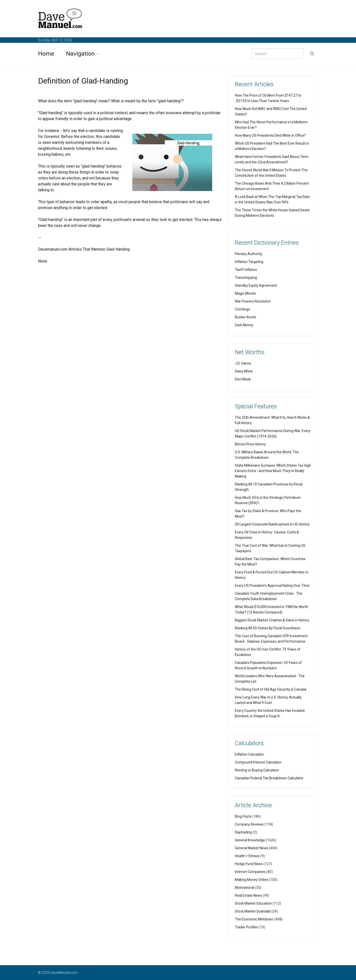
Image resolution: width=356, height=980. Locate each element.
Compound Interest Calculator (258, 762)
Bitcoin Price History (250, 444)
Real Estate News (248, 895)
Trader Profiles (246, 927)
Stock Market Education (253, 903)
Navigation (80, 54)
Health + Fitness (247, 856)
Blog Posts (243, 816)
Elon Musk (243, 379)
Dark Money (244, 325)
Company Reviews (249, 824)
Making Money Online (252, 880)
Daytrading (243, 832)
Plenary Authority (248, 254)
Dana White (244, 371)
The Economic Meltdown (254, 919)
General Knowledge (250, 840)
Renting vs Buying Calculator (257, 770)
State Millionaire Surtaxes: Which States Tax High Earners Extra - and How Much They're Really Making (273, 471)
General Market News (252, 848)
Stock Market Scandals (253, 911)
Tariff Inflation (246, 270)
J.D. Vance (243, 363)
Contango (243, 309)
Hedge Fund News (249, 864)
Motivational (245, 888)
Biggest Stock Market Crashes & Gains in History (272, 620)
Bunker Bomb (245, 317)
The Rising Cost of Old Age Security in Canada (271, 689)
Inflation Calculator (249, 754)
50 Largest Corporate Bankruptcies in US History (272, 524)
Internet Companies (250, 872)
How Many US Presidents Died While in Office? (270, 135)
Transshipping (246, 278)
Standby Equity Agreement (256, 285)
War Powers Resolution (253, 301)
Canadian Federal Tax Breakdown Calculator (269, 778)
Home (46, 54)
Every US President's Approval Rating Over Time (272, 586)
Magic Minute (245, 293)
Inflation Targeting (249, 262)
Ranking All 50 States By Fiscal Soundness (268, 628)
